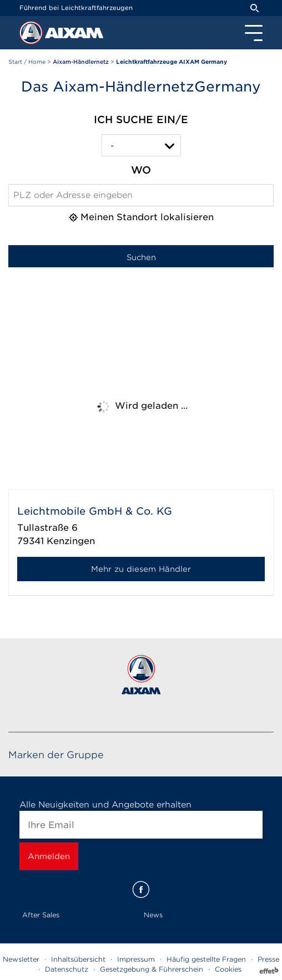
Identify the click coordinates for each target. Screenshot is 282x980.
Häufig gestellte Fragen (206, 959)
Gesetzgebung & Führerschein (152, 969)
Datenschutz (67, 969)
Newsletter (21, 959)
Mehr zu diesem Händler (141, 569)
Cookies (228, 969)
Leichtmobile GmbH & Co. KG (95, 511)
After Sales (41, 915)
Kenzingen (71, 541)
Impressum (136, 959)
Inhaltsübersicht (78, 959)
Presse (268, 959)
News (153, 915)
